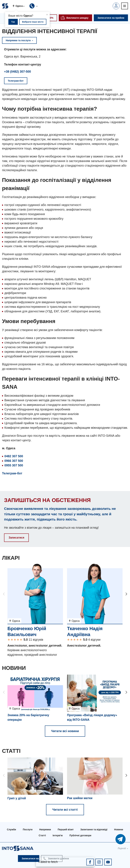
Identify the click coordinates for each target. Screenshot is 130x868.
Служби (12, 829)
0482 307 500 (14, 456)
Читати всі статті (65, 810)
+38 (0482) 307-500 (18, 72)
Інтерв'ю (58, 835)
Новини (119, 829)
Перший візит (66, 829)
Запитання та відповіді (94, 829)
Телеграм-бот (12, 473)
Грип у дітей (17, 798)
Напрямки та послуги (19, 40)
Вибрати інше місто (33, 22)
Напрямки (45, 829)
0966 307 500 (14, 461)
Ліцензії (122, 848)
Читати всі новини (65, 731)
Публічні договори (80, 835)
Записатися (16, 538)
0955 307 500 (14, 465)
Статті (42, 835)
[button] (20, 6)
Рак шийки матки (80, 798)
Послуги (28, 829)
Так (13, 22)
